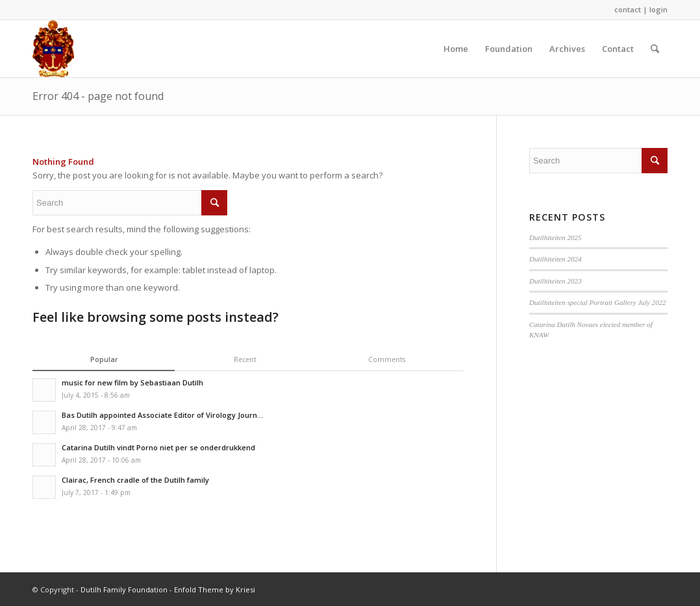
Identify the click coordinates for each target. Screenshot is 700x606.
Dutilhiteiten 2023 (556, 281)
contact (628, 9)
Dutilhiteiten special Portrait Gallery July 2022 (598, 302)
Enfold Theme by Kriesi (215, 589)
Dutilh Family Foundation (124, 589)
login (658, 9)
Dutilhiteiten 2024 (556, 259)
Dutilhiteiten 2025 (556, 237)
